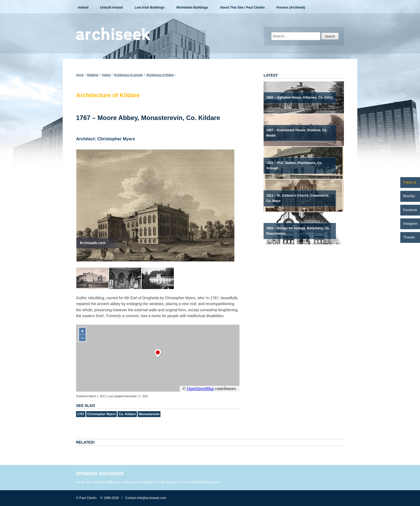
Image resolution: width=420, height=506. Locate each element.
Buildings (93, 75)
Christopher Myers (102, 414)
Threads (409, 237)
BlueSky (409, 196)
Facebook (410, 210)
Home (80, 75)
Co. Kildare (127, 414)
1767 (81, 414)
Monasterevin (149, 414)
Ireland (83, 8)
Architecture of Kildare (160, 75)
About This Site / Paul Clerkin (242, 8)
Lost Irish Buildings (149, 8)
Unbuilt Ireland (111, 8)
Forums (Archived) (291, 8)
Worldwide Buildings (192, 8)
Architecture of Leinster (129, 75)
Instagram (410, 224)
